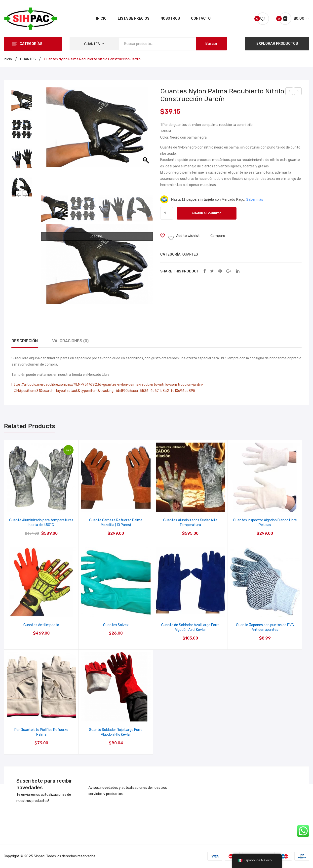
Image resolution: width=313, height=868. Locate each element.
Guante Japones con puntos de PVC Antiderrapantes (265, 627)
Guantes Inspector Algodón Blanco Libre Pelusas (265, 523)
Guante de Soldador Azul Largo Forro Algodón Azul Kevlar (190, 627)
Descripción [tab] (25, 341)
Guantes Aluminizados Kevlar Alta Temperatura (190, 523)
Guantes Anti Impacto (41, 625)
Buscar (212, 44)
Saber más (255, 199)
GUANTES (28, 59)
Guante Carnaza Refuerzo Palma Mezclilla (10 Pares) (116, 523)
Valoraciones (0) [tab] (70, 341)
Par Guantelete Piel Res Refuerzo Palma (41, 732)
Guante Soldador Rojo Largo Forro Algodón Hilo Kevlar (116, 732)
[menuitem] (101, 19)
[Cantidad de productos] (167, 213)
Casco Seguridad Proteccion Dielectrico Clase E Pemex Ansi (289, 92)
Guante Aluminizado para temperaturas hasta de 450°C (41, 523)
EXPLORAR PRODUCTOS (277, 44)
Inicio (8, 59)
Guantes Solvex (116, 625)
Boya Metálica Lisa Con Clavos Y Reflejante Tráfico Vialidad (298, 92)
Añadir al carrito (207, 213)
